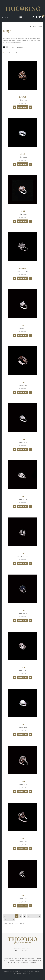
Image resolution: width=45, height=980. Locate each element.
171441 (23, 325)
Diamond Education (35, 961)
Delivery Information (28, 958)
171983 (23, 382)
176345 (23, 553)
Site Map (33, 963)
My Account (8, 958)
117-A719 (22, 97)
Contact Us (25, 963)
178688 (23, 781)
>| (13, 920)
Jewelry (35, 26)
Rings (40, 26)
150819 (23, 154)
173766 (23, 439)
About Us (16, 958)
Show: (5, 53)
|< (5, 916)
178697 (23, 896)
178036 (23, 667)
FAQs (25, 961)
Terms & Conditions (15, 961)
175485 (23, 496)
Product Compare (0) (17, 47)
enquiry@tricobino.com (24, 951)
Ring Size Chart (14, 963)
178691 (23, 839)
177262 (23, 610)
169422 (23, 211)
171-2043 (22, 268)
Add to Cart (22, 107)
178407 (23, 724)
